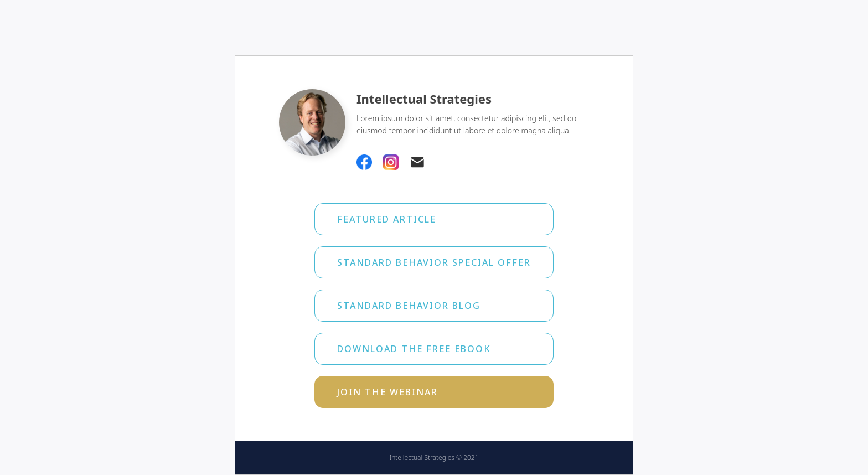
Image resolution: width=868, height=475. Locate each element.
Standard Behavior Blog (409, 306)
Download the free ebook (414, 349)
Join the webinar (387, 392)
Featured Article (387, 219)
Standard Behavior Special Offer (434, 262)
